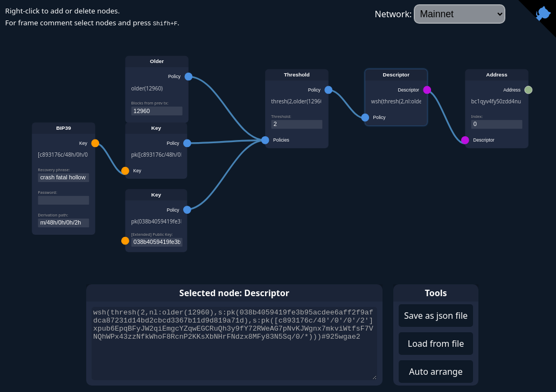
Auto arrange (436, 372)
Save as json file (436, 316)
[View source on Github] (537, 19)
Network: (440, 14)
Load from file (436, 344)
